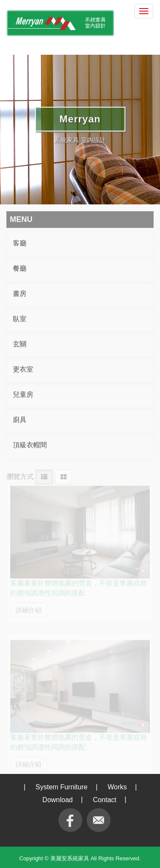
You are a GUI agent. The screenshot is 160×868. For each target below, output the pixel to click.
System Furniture (61, 787)
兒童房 (23, 394)
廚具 (20, 419)
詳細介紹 (29, 607)
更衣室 (23, 368)
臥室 (20, 318)
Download (57, 800)
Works (117, 787)
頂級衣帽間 (30, 444)
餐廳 (20, 267)
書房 (20, 293)
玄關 (20, 343)
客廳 (20, 242)
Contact (105, 800)
